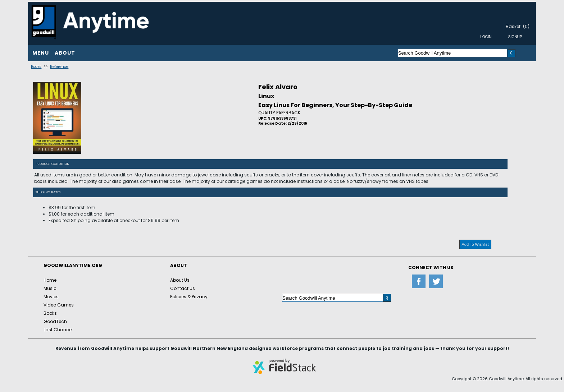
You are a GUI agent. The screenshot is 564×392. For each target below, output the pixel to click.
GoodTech (55, 321)
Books (36, 67)
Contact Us (183, 288)
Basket (513, 26)
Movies (51, 297)
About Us (180, 280)
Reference (59, 67)
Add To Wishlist (475, 244)
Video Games (59, 305)
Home (50, 280)
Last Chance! (58, 330)
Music (50, 288)
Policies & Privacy (189, 297)
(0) (526, 26)
